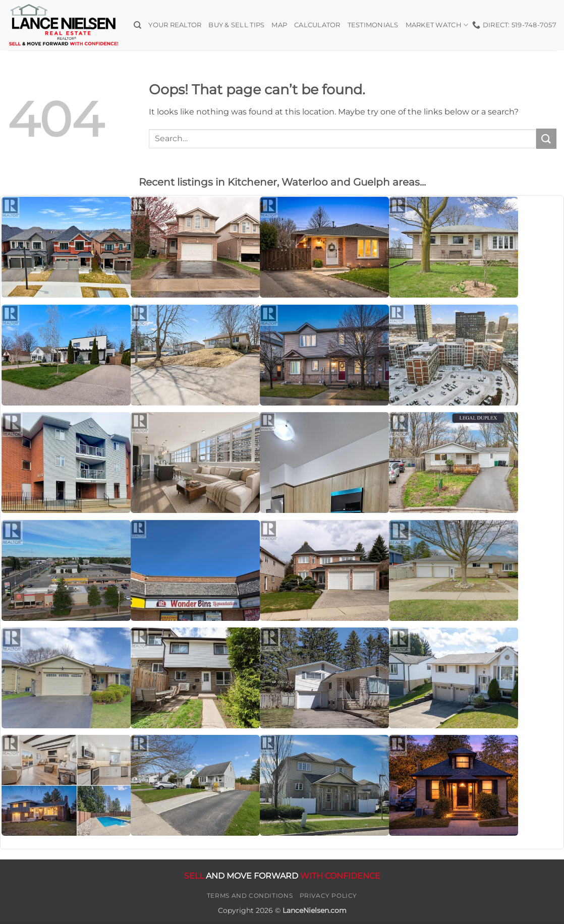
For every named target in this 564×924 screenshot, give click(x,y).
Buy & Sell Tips (236, 25)
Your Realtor (175, 25)
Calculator (317, 25)
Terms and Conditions (250, 896)
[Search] (137, 25)
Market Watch (437, 25)
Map (279, 25)
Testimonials (373, 25)
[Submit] (546, 138)
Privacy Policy (329, 896)
